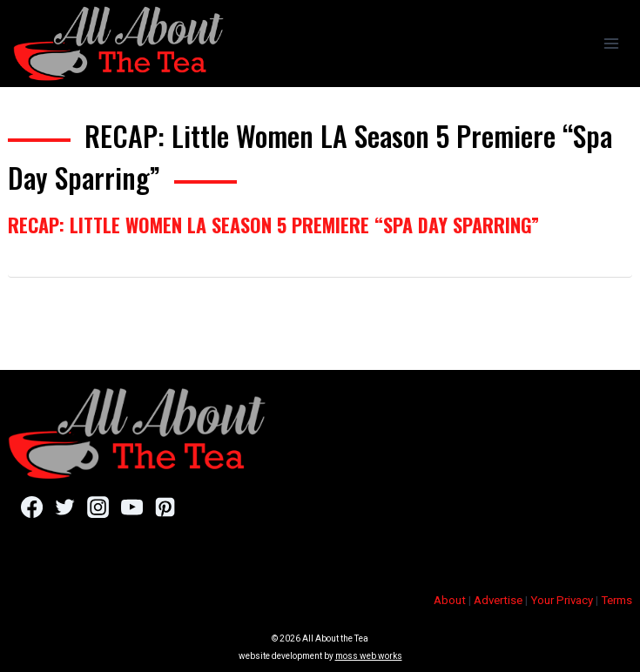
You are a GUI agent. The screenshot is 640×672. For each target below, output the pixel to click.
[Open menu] (611, 43)
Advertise (498, 600)
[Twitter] (65, 507)
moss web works (369, 656)
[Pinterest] (165, 507)
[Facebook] (32, 507)
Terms (616, 600)
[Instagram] (98, 507)
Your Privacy (562, 600)
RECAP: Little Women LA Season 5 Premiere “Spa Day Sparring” (273, 225)
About (450, 600)
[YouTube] (132, 507)
